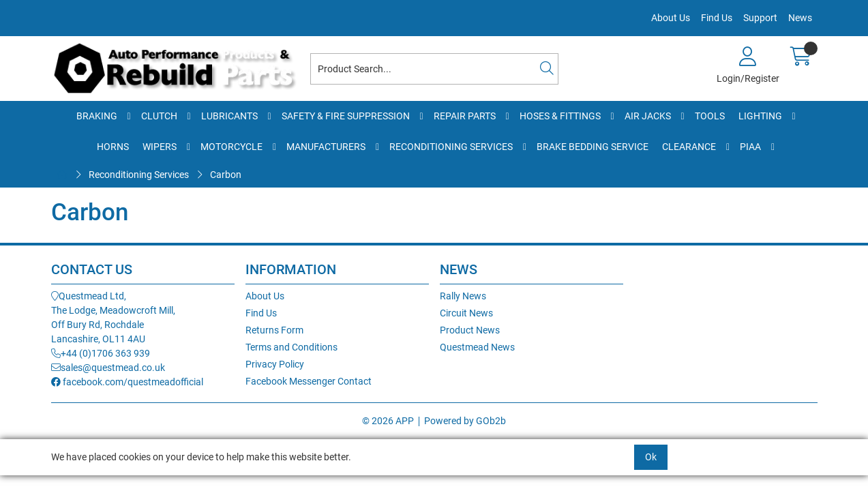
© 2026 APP (388, 421)
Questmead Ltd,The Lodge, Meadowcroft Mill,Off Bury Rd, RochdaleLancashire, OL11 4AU (113, 317)
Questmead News (477, 347)
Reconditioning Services (451, 147)
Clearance (689, 147)
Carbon (226, 175)
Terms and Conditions (291, 347)
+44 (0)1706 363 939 (101, 353)
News (800, 18)
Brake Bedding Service (593, 147)
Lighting (760, 116)
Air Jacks (648, 116)
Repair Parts (465, 116)
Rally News (463, 296)
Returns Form (274, 330)
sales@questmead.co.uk (108, 368)
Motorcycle (231, 147)
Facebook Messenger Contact (309, 381)
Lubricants (229, 116)
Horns (113, 147)
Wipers (160, 147)
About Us (671, 18)
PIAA (750, 147)
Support (760, 18)
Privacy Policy (275, 364)
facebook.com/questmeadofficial (127, 382)
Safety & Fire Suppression (346, 116)
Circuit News (466, 313)
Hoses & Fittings (560, 116)
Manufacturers (326, 147)
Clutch (159, 116)
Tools (710, 116)
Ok (651, 457)
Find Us (717, 18)
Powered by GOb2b (465, 421)
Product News (470, 330)
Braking (97, 116)
